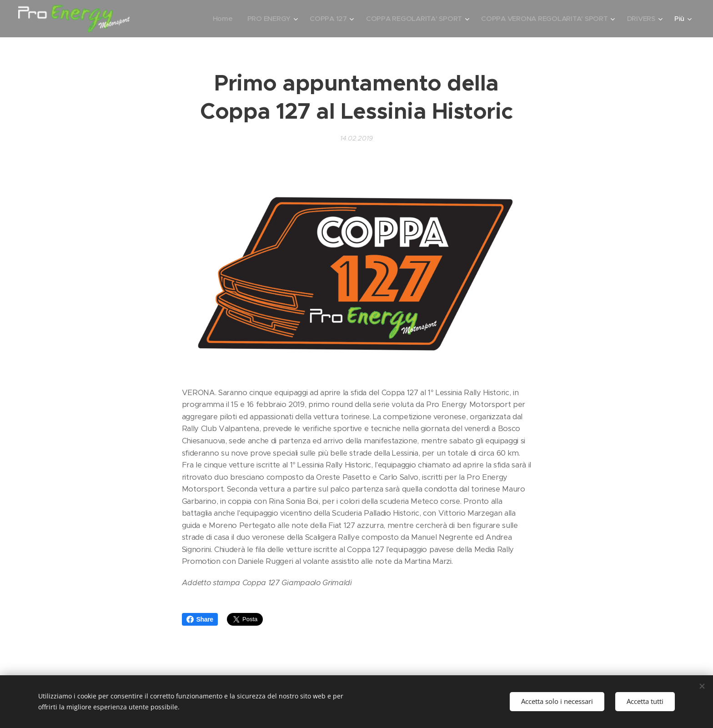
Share (200, 619)
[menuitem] (216, 19)
